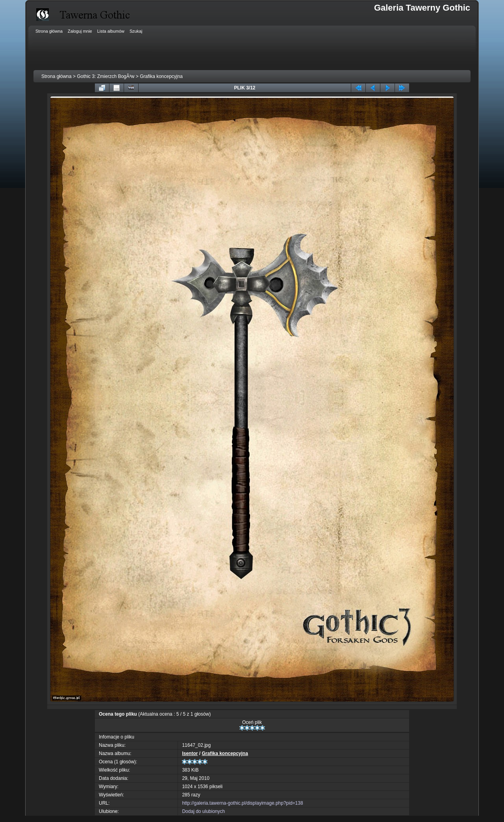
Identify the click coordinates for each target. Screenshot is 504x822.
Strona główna (57, 76)
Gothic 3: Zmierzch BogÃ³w (106, 76)
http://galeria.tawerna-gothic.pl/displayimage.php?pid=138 (242, 803)
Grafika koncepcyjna (161, 76)
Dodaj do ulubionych (203, 811)
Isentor (190, 753)
